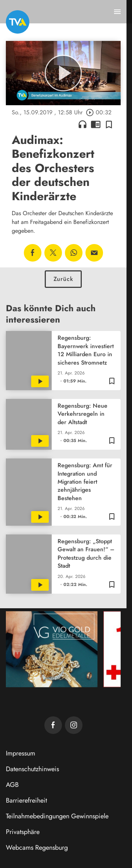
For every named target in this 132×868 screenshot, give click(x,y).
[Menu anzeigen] (117, 12)
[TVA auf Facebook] (53, 725)
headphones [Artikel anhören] (82, 124)
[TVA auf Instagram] (74, 725)
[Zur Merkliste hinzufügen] (109, 124)
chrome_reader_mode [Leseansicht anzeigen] (96, 124)
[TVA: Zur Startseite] (18, 22)
